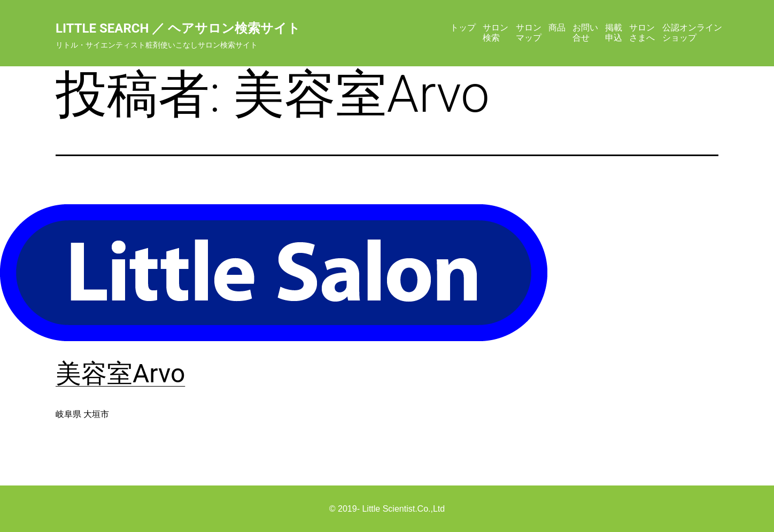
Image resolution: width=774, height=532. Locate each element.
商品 (557, 28)
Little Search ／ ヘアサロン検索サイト (178, 28)
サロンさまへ (642, 32)
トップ (463, 28)
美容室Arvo (120, 373)
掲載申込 (614, 32)
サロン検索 (496, 32)
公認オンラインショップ (692, 32)
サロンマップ (529, 32)
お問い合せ (585, 32)
